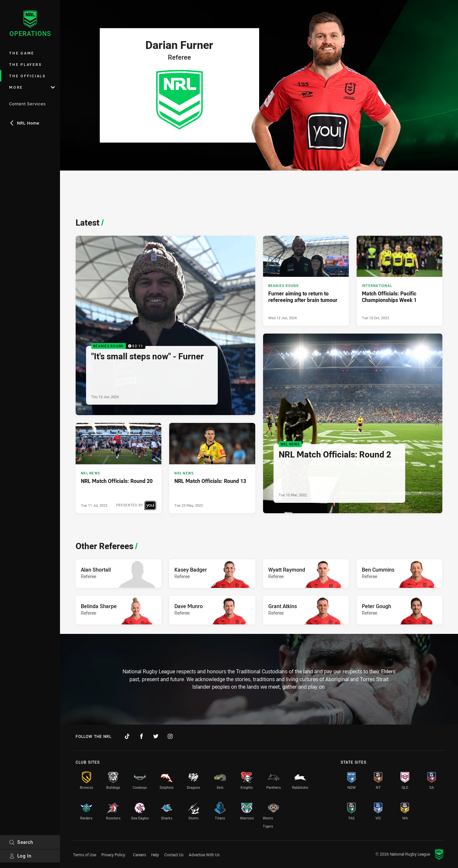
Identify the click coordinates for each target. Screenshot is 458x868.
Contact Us (174, 855)
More (32, 87)
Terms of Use (85, 855)
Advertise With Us (204, 855)
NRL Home (24, 123)
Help (155, 855)
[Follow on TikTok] (127, 736)
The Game (22, 53)
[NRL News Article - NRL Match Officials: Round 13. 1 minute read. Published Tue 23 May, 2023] (212, 468)
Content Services (28, 104)
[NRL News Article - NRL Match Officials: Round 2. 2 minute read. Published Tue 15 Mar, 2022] (353, 423)
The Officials (28, 76)
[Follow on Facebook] (141, 736)
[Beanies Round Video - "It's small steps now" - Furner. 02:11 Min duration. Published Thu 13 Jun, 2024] (165, 326)
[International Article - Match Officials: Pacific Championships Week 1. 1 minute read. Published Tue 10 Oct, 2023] (399, 281)
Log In (20, 856)
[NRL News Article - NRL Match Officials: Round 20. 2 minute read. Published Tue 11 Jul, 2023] (118, 468)
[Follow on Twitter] (156, 736)
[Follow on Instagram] (170, 736)
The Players (25, 64)
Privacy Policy (113, 855)
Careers (140, 855)
